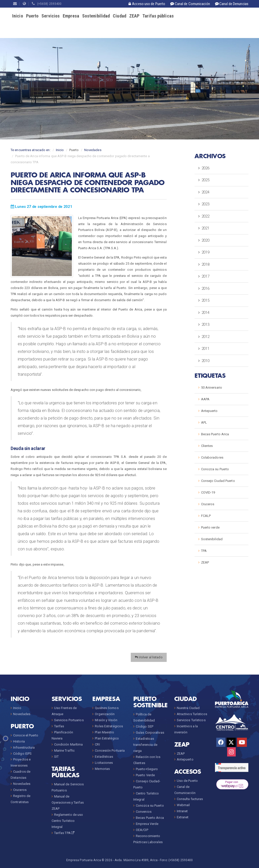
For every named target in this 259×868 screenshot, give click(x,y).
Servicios (51, 16)
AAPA (205, 399)
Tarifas (59, 726)
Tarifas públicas (158, 16)
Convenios (144, 812)
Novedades (93, 150)
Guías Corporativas (150, 733)
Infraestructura (24, 747)
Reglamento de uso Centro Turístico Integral (67, 821)
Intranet (182, 811)
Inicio (18, 16)
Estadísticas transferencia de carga (145, 745)
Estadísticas (104, 757)
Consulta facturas (190, 799)
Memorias (102, 769)
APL (204, 422)
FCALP (206, 516)
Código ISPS (22, 754)
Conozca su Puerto (215, 469)
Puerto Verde (145, 775)
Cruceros (208, 504)
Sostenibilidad (96, 16)
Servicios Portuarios (69, 720)
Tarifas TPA (64, 833)
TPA (204, 551)
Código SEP (145, 726)
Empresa (71, 16)
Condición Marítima (69, 744)
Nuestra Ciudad (188, 708)
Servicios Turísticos (191, 720)
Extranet (183, 817)
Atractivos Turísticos (192, 714)
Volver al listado (149, 657)
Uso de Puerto (187, 781)
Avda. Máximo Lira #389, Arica (136, 860)
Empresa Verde (147, 824)
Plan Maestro (104, 732)
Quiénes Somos (107, 708)
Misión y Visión (106, 720)
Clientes (207, 446)
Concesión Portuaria (110, 751)
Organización (105, 714)
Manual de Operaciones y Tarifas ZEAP (68, 802)
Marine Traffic (64, 751)
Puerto (32, 16)
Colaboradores (212, 457)
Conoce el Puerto (26, 735)
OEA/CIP (142, 830)
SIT (56, 757)
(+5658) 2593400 (47, 4)
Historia (19, 741)
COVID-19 (208, 492)
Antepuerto (209, 411)
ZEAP (134, 16)
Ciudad (120, 16)
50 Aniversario (212, 387)
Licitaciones (104, 763)
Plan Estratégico (107, 738)
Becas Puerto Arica (215, 434)
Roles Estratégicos (109, 726)
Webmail (183, 805)
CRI (97, 744)
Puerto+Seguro (147, 769)
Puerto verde (210, 527)
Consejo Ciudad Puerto (218, 481)
